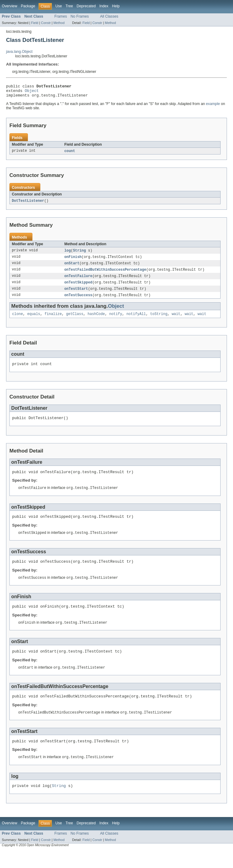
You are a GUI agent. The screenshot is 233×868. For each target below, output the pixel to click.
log (68, 254)
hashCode (96, 320)
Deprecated (86, 6)
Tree (69, 6)
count (70, 154)
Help (116, 6)
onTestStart (76, 294)
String (79, 254)
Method (59, 23)
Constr (46, 23)
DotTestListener (28, 204)
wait (176, 320)
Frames (61, 16)
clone (18, 320)
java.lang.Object (19, 52)
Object (32, 92)
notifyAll (136, 320)
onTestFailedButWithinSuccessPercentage (105, 274)
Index (104, 6)
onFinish (73, 261)
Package (28, 6)
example (213, 107)
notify (116, 320)
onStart (72, 267)
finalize (53, 320)
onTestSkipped (78, 287)
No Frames (80, 16)
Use (59, 6)
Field (35, 23)
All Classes (109, 16)
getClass (75, 320)
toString (159, 320)
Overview (10, 6)
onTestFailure (78, 281)
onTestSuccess (78, 301)
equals (34, 320)
